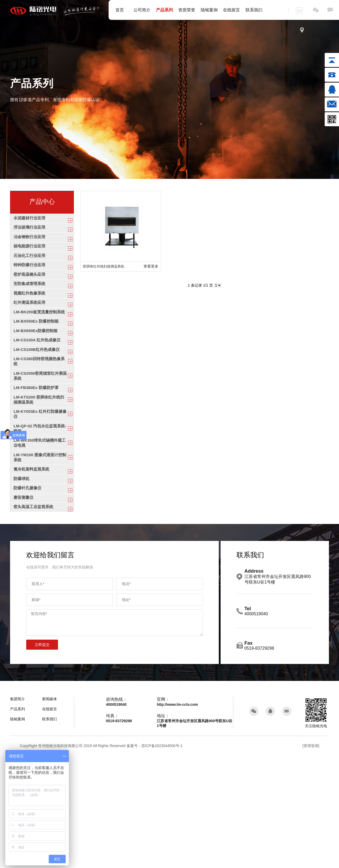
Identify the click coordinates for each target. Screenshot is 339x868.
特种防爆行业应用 (30, 285)
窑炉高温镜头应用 (30, 298)
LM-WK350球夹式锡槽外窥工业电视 (39, 530)
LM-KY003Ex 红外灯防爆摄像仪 (40, 493)
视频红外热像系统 (30, 324)
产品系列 (164, 10)
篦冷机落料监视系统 (33, 565)
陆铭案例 (209, 10)
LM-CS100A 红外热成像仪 (39, 395)
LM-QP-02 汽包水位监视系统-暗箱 (39, 512)
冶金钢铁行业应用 (30, 246)
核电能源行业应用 (30, 259)
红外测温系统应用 (30, 337)
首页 (120, 10)
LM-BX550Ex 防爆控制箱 (37, 369)
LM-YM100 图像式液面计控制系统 (39, 549)
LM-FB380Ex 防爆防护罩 (37, 458)
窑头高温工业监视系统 (35, 617)
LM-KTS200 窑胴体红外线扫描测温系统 (41, 474)
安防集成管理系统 (30, 311)
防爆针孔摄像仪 (28, 591)
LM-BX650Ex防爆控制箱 (37, 382)
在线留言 (231, 10)
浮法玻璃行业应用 (30, 232)
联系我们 (254, 10)
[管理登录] (311, 858)
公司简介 (142, 10)
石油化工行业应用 (30, 272)
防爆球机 (22, 578)
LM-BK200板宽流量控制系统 (39, 353)
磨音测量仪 (24, 604)
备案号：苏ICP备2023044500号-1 (155, 858)
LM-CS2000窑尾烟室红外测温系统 (40, 442)
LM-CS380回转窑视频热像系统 (39, 424)
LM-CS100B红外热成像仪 (38, 408)
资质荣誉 (187, 10)
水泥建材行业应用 (30, 220)
